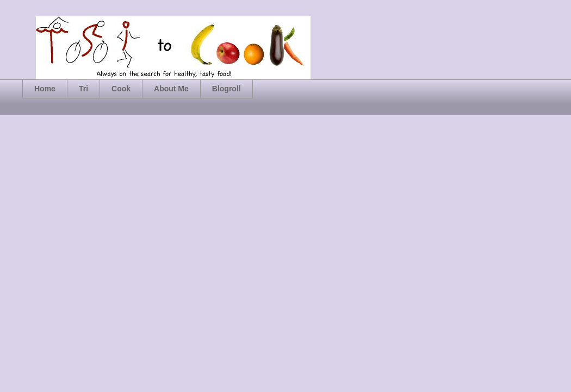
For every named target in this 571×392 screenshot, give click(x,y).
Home (45, 89)
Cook (121, 89)
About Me (171, 89)
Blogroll (226, 89)
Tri (83, 89)
